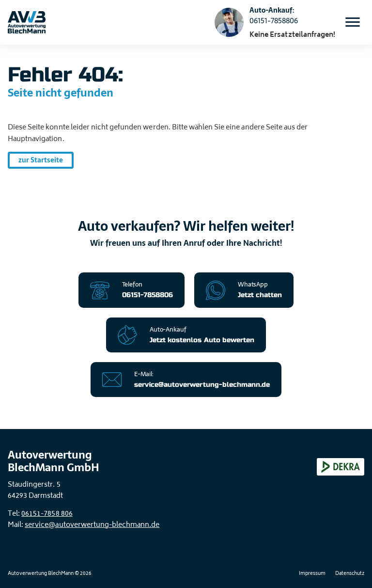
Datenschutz (350, 574)
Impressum (312, 574)
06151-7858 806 (47, 514)
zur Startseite (41, 160)
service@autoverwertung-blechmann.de (92, 525)
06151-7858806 (274, 21)
